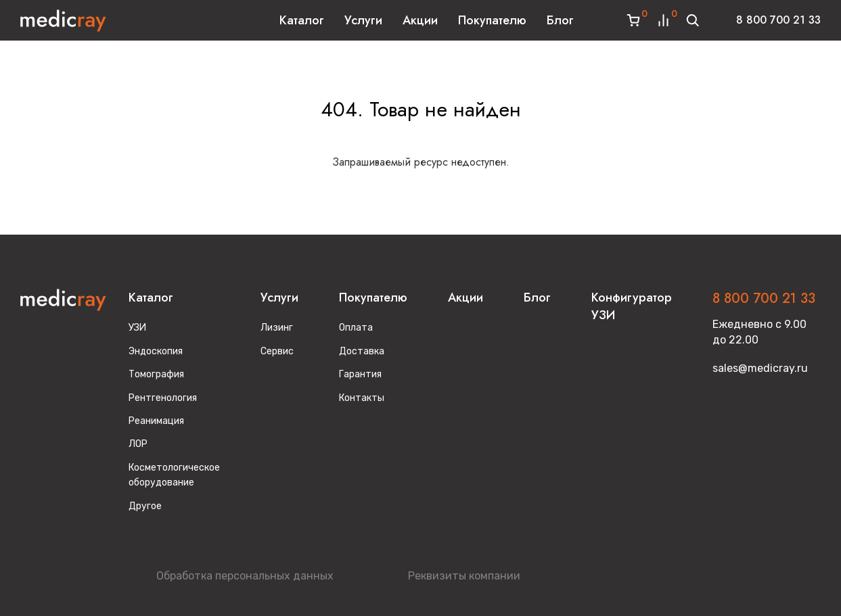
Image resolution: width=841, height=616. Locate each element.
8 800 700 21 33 (778, 20)
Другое (145, 506)
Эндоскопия (156, 351)
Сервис (277, 351)
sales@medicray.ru (760, 368)
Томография (156, 374)
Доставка (362, 351)
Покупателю (492, 20)
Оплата (356, 328)
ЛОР (138, 444)
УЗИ (137, 328)
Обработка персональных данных (245, 576)
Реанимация (156, 421)
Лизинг (277, 328)
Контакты (362, 398)
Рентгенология (163, 398)
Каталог (302, 20)
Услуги (363, 20)
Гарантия (360, 374)
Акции (420, 20)
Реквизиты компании (464, 576)
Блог (560, 20)
